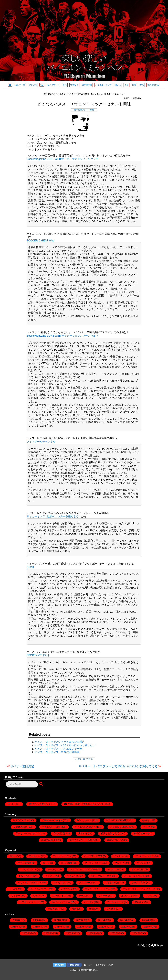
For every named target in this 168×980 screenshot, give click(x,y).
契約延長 (139, 902)
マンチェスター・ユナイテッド (139, 889)
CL (42, 85)
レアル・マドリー (29, 902)
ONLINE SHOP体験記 (117, 820)
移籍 (65, 85)
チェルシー (113, 869)
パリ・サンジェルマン (29, 883)
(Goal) (30, 567)
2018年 (124, 920)
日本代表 (111, 909)
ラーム (82, 896)
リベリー (103, 896)
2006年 (92, 933)
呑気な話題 (59, 833)
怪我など (74, 85)
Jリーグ (14, 856)
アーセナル (35, 856)
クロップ (119, 863)
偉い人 (118, 85)
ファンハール (86, 883)
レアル (149, 896)
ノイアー (50, 876)
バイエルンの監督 (119, 827)
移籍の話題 (47, 840)
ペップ (147, 827)
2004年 (136, 933)
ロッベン (89, 902)
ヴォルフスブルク (145, 856)
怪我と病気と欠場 (110, 833)
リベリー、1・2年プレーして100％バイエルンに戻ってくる (118, 766)
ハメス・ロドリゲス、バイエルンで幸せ (58, 749)
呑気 (142, 85)
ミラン (36, 896)
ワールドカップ (115, 902)
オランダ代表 (24, 863)
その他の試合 (20, 827)
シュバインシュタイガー (82, 869)
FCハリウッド (53, 85)
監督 (126, 85)
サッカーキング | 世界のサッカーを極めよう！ (54, 516)
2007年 (70, 933)
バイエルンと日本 (103, 85)
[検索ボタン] (41, 784)
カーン (46, 863)
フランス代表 (138, 883)
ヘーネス (13, 889)
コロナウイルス (28, 869)
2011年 (125, 927)
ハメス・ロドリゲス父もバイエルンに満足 (60, 742)
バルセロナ (59, 883)
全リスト (16, 804)
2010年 (147, 927)
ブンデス (33, 85)
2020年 (80, 920)
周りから (83, 833)
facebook (74, 965)
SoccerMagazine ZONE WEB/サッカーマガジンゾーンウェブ (62, 159)
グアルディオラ (93, 863)
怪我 (91, 909)
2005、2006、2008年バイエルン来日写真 (89, 804)
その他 (146, 820)
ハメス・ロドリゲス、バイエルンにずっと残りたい (65, 745)
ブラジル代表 (112, 883)
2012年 (103, 927)
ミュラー (16, 896)
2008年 (48, 933)
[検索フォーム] (22, 784)
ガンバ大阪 (67, 863)
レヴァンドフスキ (61, 902)
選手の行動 (87, 85)
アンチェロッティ (62, 856)
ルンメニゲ (127, 896)
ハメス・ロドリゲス (84, 759)
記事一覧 (20, 85)
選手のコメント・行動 (84, 110)
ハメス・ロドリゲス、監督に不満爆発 (57, 752)
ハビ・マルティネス (101, 876)
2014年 (59, 927)
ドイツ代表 (137, 869)
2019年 (102, 920)
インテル (118, 856)
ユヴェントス (59, 896)
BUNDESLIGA (20, 820)
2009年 (26, 933)
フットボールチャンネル (41, 442)
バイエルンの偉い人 (85, 827)
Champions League (52, 820)
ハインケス (73, 876)
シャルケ (52, 869)
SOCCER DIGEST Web (40, 241)
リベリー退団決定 (22, 766)
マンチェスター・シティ (98, 889)
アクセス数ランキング (44, 804)
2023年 (16, 920)
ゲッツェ (141, 863)
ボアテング (67, 889)
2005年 (114, 933)
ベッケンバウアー (39, 889)
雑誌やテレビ (114, 840)
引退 (74, 909)
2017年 (146, 920)
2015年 (37, 927)
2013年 (81, 927)
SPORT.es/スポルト (38, 655)
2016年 (15, 927)
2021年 (58, 920)
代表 (134, 85)
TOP (88, 965)
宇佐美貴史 (53, 909)
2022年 (37, 920)
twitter (59, 965)
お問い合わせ (105, 965)
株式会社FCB (153, 85)
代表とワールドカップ (27, 833)
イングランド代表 (93, 856)
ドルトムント (25, 876)
